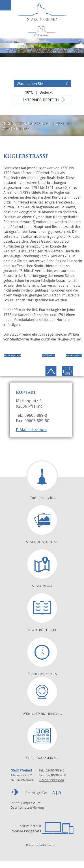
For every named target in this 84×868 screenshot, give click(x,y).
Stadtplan (42, 586)
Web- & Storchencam (42, 714)
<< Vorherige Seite (12, 355)
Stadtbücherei (42, 630)
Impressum (32, 803)
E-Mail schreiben (31, 430)
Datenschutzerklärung (27, 807)
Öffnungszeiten (42, 674)
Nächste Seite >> (74, 355)
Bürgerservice (42, 498)
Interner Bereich (41, 100)
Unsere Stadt (39, 123)
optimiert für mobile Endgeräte (26, 828)
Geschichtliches (16, 128)
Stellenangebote (42, 758)
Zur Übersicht (48, 355)
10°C (29, 92)
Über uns (64, 123)
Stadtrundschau (42, 542)
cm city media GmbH (42, 845)
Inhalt (15, 803)
